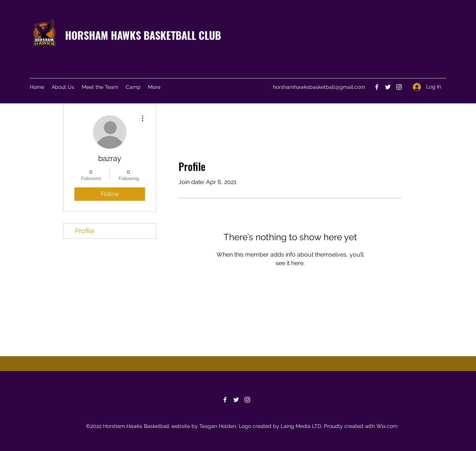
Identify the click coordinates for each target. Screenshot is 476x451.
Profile (85, 231)
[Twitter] (388, 87)
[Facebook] (377, 87)
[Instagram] (399, 87)
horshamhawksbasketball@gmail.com (319, 87)
